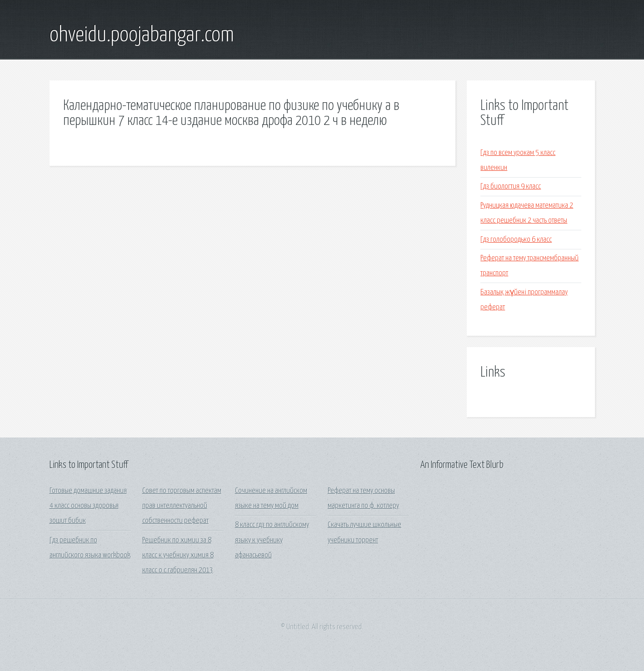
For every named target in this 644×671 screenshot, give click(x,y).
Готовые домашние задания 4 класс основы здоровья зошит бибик (88, 506)
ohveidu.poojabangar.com (142, 35)
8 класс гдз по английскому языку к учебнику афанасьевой (272, 540)
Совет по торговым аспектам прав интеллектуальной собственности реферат (182, 506)
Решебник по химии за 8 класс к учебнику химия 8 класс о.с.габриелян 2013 (178, 556)
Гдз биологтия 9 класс (511, 186)
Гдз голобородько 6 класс (516, 240)
